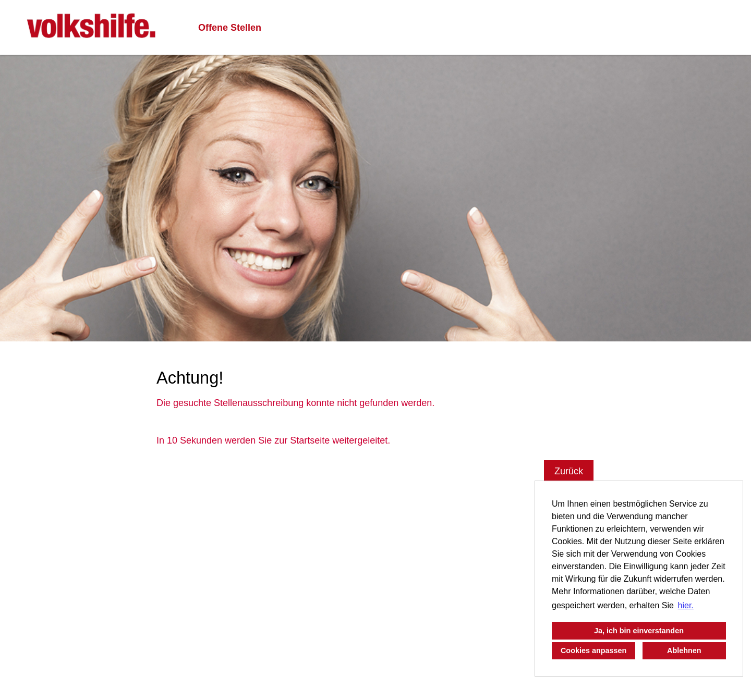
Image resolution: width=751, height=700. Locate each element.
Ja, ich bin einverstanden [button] (639, 631)
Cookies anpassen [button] (593, 650)
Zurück (569, 471)
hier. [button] (686, 605)
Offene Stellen (230, 28)
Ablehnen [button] (684, 650)
